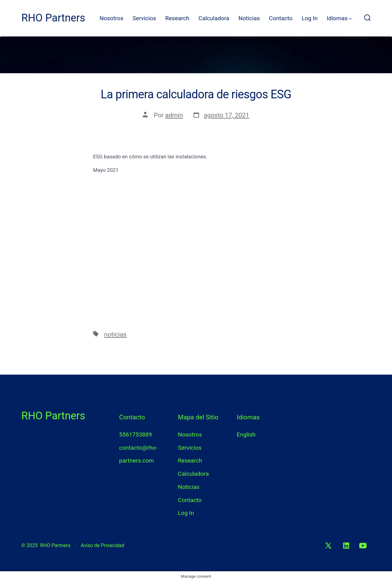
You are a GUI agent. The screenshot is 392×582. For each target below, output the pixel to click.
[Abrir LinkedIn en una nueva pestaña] (346, 546)
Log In (310, 18)
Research (177, 18)
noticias (115, 334)
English (246, 435)
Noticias (249, 18)
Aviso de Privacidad (103, 545)
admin (174, 115)
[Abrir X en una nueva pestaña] (329, 546)
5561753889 (136, 435)
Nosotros (111, 18)
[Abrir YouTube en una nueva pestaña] (363, 546)
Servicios (144, 18)
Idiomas (339, 18)
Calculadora (214, 18)
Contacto (281, 18)
